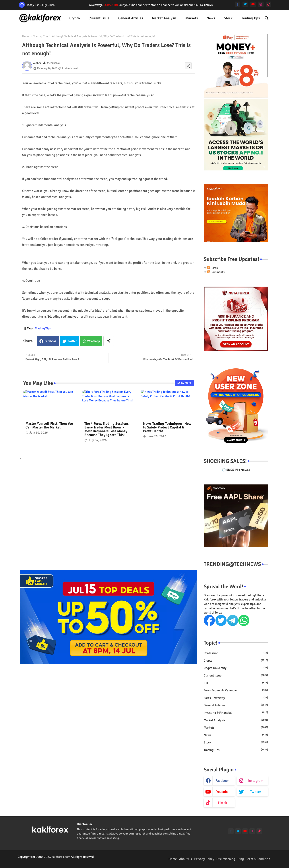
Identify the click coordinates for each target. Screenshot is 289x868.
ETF (236, 683)
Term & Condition (258, 859)
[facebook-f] (238, 4)
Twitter (72, 341)
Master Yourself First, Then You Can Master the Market (49, 426)
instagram (256, 781)
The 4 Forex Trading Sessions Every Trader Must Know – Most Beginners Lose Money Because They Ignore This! (107, 429)
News (211, 18)
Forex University (236, 698)
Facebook (50, 341)
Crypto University (236, 668)
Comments (216, 272)
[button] (267, 18)
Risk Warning (226, 859)
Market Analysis (164, 18)
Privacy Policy (204, 859)
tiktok (222, 803)
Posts (212, 268)
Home (26, 36)
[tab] (75, 18)
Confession (236, 653)
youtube (222, 792)
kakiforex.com (61, 857)
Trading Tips (251, 18)
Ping (241, 859)
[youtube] (253, 4)
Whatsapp (94, 341)
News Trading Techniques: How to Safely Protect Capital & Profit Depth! (167, 427)
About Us (186, 859)
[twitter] (245, 4)
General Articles (131, 18)
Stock (228, 18)
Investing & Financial (236, 713)
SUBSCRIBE (111, 5)
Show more (184, 383)
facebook (222, 781)
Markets (192, 18)
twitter (256, 792)
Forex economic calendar (236, 690)
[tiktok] (269, 4)
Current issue (99, 18)
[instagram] (261, 4)
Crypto (75, 18)
